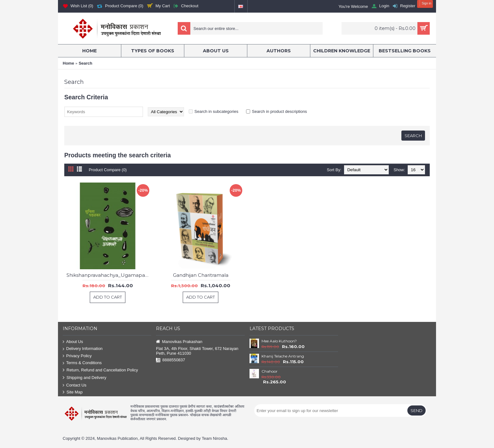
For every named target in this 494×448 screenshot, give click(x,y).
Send (416, 410)
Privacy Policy (77, 356)
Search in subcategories (216, 111)
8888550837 (170, 360)
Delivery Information (83, 349)
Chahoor (270, 371)
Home (68, 63)
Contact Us (75, 385)
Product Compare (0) (108, 170)
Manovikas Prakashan (179, 342)
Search (86, 63)
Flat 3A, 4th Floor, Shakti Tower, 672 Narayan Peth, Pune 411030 (197, 351)
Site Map (73, 392)
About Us (73, 342)
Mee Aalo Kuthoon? (279, 341)
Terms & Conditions (82, 363)
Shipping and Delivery (84, 378)
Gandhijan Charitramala (201, 275)
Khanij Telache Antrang (283, 356)
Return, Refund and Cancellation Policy (100, 370)
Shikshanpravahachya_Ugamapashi (109, 275)
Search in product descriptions (279, 111)
